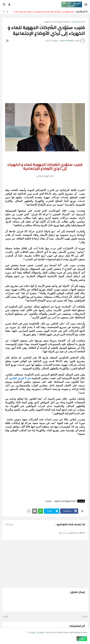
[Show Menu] (86, 5)
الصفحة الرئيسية (78, 22)
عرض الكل (9, 524)
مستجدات (48, 501)
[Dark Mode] (10, 5)
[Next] (4, 12)
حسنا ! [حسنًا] (82, 639)
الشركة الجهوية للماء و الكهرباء (57, 22)
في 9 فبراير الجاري (20, 378)
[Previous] (7, 12)
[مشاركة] (7, 41)
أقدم (6, 617)
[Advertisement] (45, 69)
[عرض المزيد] (29, 511)
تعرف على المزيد (37, 632)
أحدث (84, 617)
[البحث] (4, 5)
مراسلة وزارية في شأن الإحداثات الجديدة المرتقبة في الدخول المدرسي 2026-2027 (42, 12)
